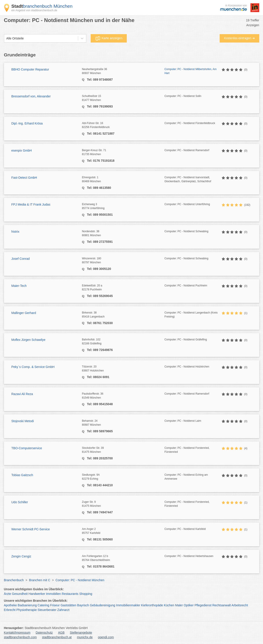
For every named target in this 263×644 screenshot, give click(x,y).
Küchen (169, 605)
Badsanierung (27, 605)
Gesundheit (20, 594)
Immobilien (53, 594)
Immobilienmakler (128, 605)
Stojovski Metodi (23, 421)
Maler (179, 605)
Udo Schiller (20, 502)
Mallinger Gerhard (24, 313)
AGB (61, 633)
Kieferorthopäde (152, 605)
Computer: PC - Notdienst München (80, 580)
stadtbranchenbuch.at (57, 637)
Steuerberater (47, 610)
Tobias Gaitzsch (22, 475)
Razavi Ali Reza (22, 394)
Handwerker (37, 594)
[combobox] (6, 38)
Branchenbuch (14, 580)
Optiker (189, 605)
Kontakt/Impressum (17, 633)
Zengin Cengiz (21, 556)
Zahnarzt (63, 610)
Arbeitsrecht (240, 605)
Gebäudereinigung (102, 605)
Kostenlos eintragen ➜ (239, 38)
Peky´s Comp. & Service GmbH (33, 367)
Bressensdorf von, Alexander (31, 96)
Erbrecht (10, 610)
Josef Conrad (21, 259)
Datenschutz (44, 633)
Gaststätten (68, 605)
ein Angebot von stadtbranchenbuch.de (34, 10)
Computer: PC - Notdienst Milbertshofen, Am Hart (190, 71)
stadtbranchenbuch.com (20, 637)
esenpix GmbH (22, 150)
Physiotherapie (27, 610)
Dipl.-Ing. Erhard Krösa (27, 123)
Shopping (86, 594)
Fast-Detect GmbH (24, 178)
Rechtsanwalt (222, 605)
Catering (43, 605)
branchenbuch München (42, 6)
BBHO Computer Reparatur (30, 69)
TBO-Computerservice (27, 448)
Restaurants (70, 594)
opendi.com (106, 637)
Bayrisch (83, 605)
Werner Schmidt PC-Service (31, 529)
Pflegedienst (203, 605)
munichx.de (85, 637)
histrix (16, 232)
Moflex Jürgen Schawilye (29, 340)
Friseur (55, 605)
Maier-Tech (19, 286)
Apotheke (10, 605)
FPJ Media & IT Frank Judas (31, 204)
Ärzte (8, 594)
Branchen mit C (40, 580)
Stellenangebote (81, 633)
